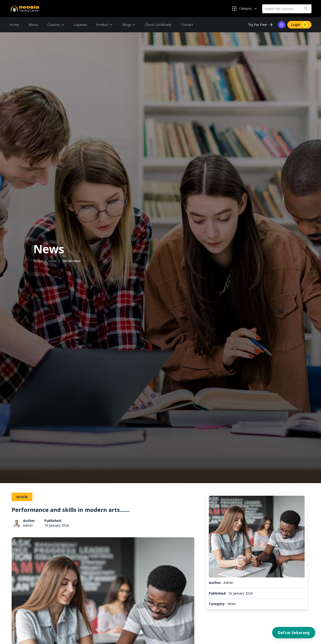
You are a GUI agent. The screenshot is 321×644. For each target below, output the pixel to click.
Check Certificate (158, 25)
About (33, 25)
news (53, 261)
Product (105, 25)
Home (14, 25)
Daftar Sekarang (294, 633)
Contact (187, 25)
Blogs (129, 25)
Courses (56, 25)
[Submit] (306, 9)
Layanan (80, 25)
